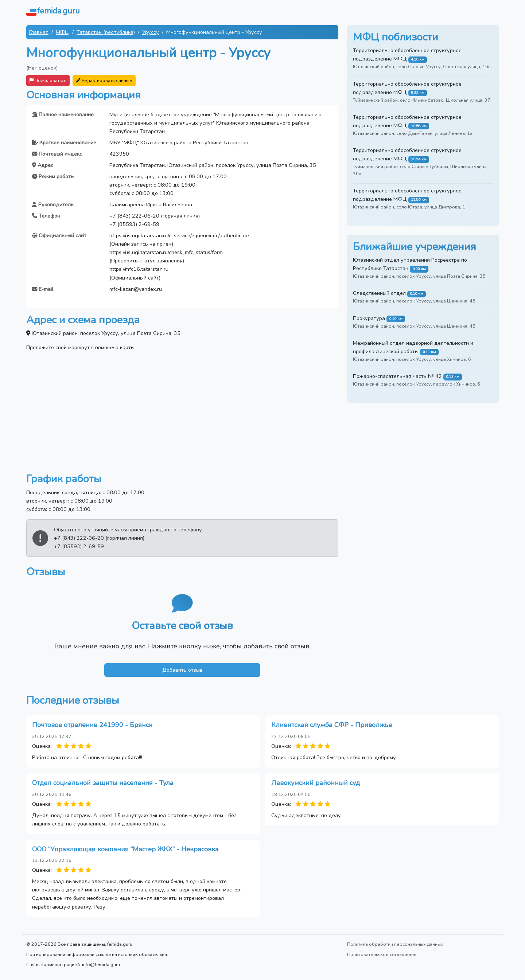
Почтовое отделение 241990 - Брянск (92, 725)
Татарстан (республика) (106, 32)
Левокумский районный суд (316, 783)
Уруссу (151, 32)
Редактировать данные (104, 80)
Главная (39, 32)
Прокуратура (369, 318)
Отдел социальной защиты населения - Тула (103, 783)
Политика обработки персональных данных (395, 944)
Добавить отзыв (182, 670)
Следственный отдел (379, 293)
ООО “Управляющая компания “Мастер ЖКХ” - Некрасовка (125, 849)
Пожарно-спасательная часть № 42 (397, 376)
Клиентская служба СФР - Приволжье (332, 725)
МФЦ (63, 32)
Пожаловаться (48, 80)
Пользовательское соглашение (382, 954)
